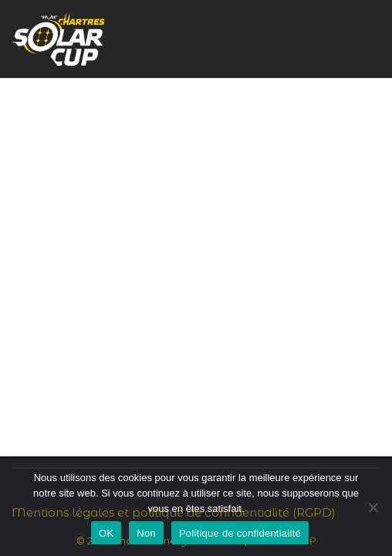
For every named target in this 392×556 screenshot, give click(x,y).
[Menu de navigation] (362, 39)
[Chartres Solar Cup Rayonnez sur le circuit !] (58, 39)
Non (146, 533)
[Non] (373, 507)
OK (106, 533)
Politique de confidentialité (240, 533)
